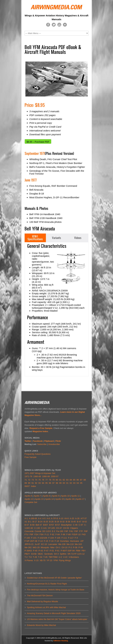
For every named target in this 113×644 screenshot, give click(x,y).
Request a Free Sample (41, 428)
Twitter (28, 441)
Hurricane (74, 541)
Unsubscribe (54, 444)
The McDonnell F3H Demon (40, 596)
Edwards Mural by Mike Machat (41, 625)
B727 (58, 525)
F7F (81, 531)
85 (74, 480)
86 (78, 480)
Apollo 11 (75, 496)
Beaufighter (67, 525)
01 (67, 483)
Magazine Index (40, 431)
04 (78, 483)
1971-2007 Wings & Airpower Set (40, 473)
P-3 (70, 547)
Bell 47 (39, 525)
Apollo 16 (70, 499)
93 (39, 483)
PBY (84, 551)
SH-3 (56, 554)
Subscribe (42, 444)
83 (67, 480)
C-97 (81, 525)
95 (47, 483)
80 (57, 480)
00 (64, 483)
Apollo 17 (80, 499)
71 (26, 480)
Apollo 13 (39, 499)
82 (64, 480)
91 (33, 483)
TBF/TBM (53, 557)
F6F (76, 531)
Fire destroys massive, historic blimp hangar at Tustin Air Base (56, 590)
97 (53, 483)
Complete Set (31, 502)
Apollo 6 (28, 496)
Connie (38, 531)
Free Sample (31, 457)
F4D (84, 534)
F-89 (68, 534)
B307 (46, 525)
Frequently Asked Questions (38, 454)
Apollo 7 (37, 496)
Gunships (64, 541)
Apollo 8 (46, 496)
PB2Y (27, 554)
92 (36, 483)
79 (53, 480)
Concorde (29, 531)
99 (60, 483)
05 (81, 483)
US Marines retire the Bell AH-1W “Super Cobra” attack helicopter (57, 619)
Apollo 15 (60, 499)
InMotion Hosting (61, 641)
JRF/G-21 (29, 544)
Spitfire (63, 554)
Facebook (38, 441)
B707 (52, 525)
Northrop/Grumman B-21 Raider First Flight (47, 584)
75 (39, 480)
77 (47, 480)
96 (50, 483)
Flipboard (49, 441)
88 (85, 480)
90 (29, 483)
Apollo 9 (56, 496)
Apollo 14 (49, 499)
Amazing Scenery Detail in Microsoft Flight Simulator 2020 (54, 613)
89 (26, 483)
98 (57, 483)
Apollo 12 (29, 499)
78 (50, 480)
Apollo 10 (65, 496)
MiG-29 (36, 547)
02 (71, 483)
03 (74, 483)
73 (33, 480)
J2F (82, 541)
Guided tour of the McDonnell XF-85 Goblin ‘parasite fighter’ (55, 578)
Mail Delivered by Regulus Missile (43, 601)
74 (36, 480)
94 (43, 483)
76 (43, 480)
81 (60, 480)
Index (33, 486)
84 (71, 480)
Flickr (58, 441)
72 (29, 480)
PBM (78, 551)
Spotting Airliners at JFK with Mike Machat (46, 607)
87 (81, 480)
